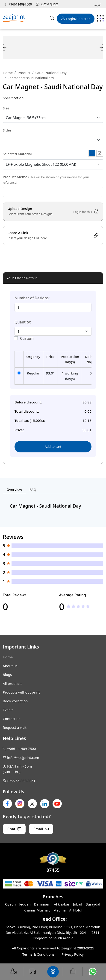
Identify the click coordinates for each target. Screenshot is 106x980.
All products (13, 683)
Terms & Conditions (38, 954)
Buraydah (93, 904)
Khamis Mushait (37, 910)
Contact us (12, 719)
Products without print (21, 692)
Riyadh (10, 904)
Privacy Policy (73, 954)
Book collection (15, 701)
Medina (60, 910)
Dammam (42, 904)
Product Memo (46, 180)
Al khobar (62, 904)
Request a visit (15, 727)
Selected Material (17, 154)
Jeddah (25, 904)
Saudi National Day (51, 73)
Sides (7, 130)
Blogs (7, 674)
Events (8, 710)
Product (24, 73)
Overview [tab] (14, 489)
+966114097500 (18, 4)
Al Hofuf (76, 910)
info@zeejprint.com (23, 757)
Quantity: (23, 322)
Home (8, 73)
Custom (27, 338)
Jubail (78, 904)
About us (10, 666)
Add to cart (53, 447)
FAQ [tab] (33, 489)
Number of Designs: (32, 298)
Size (6, 108)
